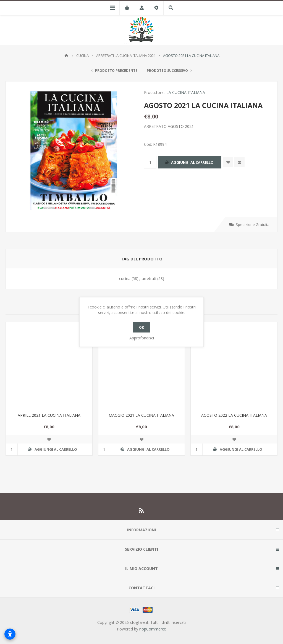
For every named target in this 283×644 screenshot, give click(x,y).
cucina (125, 279)
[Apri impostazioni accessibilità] (10, 634)
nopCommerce (153, 629)
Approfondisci (142, 338)
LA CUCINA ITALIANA (186, 92)
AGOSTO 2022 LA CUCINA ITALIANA (234, 415)
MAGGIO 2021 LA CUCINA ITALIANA (141, 415)
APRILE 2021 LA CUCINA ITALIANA (49, 415)
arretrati (149, 279)
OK (141, 327)
